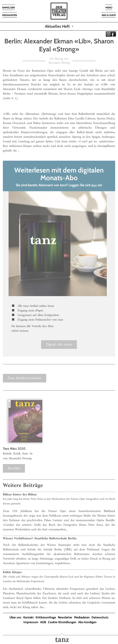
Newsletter (65, 617)
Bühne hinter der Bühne (20, 495)
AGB (43, 622)
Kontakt (28, 617)
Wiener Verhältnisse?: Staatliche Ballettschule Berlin (40, 539)
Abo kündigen (87, 622)
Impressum (31, 622)
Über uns (15, 617)
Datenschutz (100, 617)
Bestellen (14, 468)
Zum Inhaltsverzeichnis (25, 378)
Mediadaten (82, 617)
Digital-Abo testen (59, 345)
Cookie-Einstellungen (62, 622)
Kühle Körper (12, 572)
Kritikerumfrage (46, 617)
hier (94, 185)
